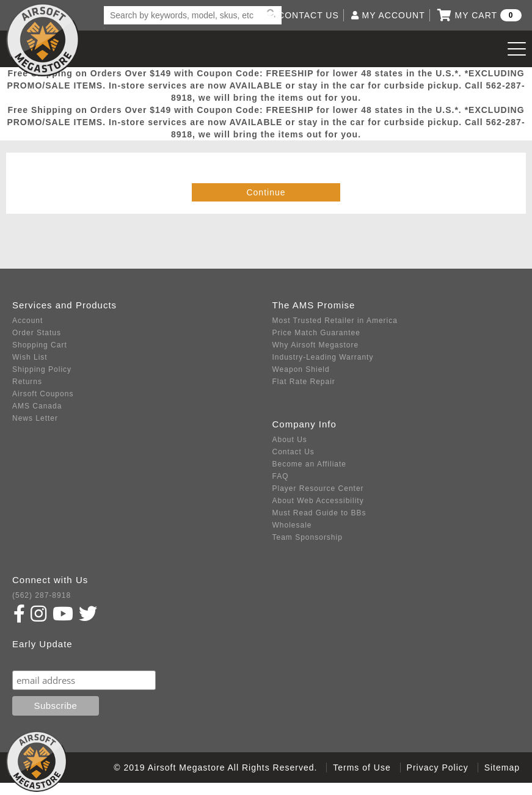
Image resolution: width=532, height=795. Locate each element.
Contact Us (293, 452)
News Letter (35, 418)
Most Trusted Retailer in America (335, 321)
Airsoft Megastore (43, 40)
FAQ (281, 476)
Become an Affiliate (310, 464)
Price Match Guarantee (316, 333)
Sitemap (502, 768)
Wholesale (292, 525)
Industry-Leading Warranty (323, 357)
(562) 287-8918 (42, 595)
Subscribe (38, 659)
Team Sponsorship (308, 537)
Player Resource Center (318, 488)
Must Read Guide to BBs (319, 513)
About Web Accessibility (318, 501)
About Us (290, 440)
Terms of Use (362, 768)
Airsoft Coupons (43, 394)
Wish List (30, 357)
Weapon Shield (301, 369)
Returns (27, 382)
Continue (266, 192)
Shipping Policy (42, 369)
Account (27, 321)
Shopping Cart (40, 345)
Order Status (37, 333)
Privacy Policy (438, 768)
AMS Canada (37, 406)
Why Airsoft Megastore (316, 345)
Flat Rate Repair (304, 382)
